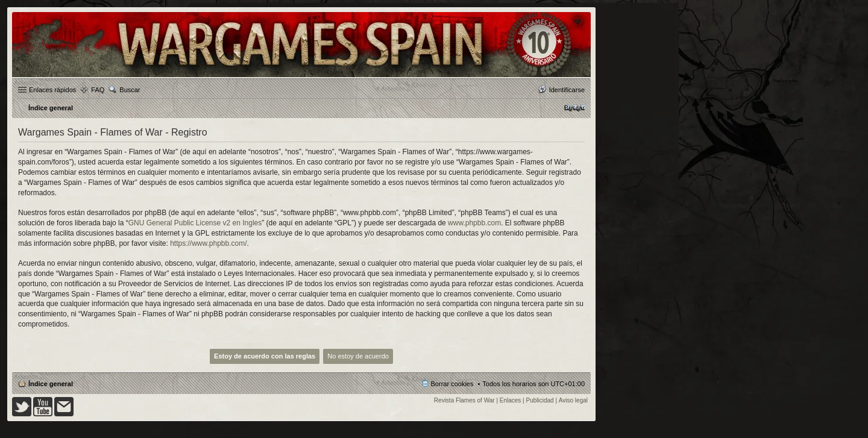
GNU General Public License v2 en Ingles (195, 223)
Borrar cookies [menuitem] (452, 384)
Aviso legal (573, 400)
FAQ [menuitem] (98, 90)
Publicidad (540, 400)
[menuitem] (574, 108)
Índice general (51, 384)
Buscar (130, 90)
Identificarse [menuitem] (567, 90)
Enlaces (511, 400)
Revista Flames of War (464, 400)
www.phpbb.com (474, 223)
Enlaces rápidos (52, 90)
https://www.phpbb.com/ (208, 243)
